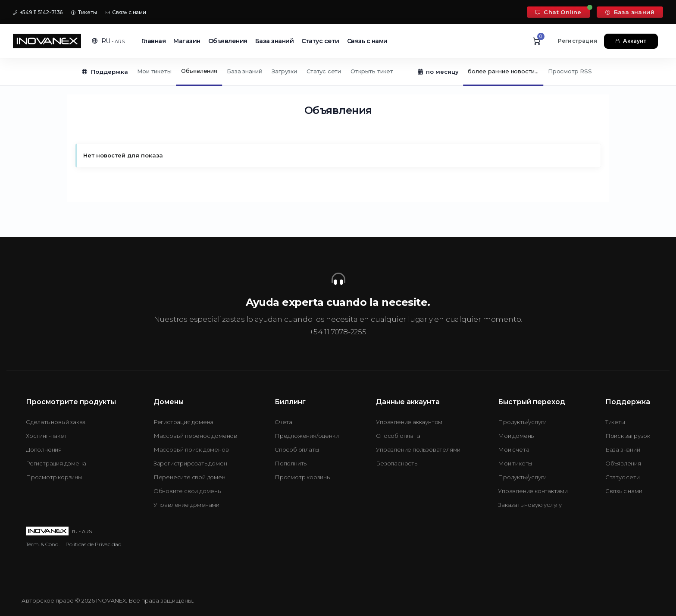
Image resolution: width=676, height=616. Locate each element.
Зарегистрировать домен (190, 463)
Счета (283, 422)
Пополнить (291, 463)
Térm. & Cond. (43, 544)
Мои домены (516, 436)
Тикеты (84, 12)
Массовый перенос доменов (195, 436)
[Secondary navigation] (338, 72)
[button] (108, 41)
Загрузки (284, 71)
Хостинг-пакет (46, 436)
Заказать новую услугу (530, 505)
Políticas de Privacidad (94, 544)
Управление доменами (186, 505)
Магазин (187, 41)
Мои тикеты (154, 71)
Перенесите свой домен (189, 477)
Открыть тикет (372, 71)
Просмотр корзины (54, 477)
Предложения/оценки (307, 436)
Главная (154, 41)
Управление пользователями (418, 449)
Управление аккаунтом (409, 422)
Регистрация (577, 41)
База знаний (630, 12)
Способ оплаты (297, 449)
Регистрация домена (56, 463)
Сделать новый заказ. (56, 422)
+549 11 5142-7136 (38, 12)
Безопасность (397, 463)
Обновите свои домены (188, 491)
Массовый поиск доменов (191, 449)
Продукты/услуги (522, 422)
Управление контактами (533, 491)
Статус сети (320, 41)
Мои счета (513, 449)
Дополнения (44, 449)
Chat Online (559, 12)
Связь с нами (126, 12)
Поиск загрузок (628, 436)
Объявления (228, 41)
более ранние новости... (503, 71)
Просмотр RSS (570, 71)
